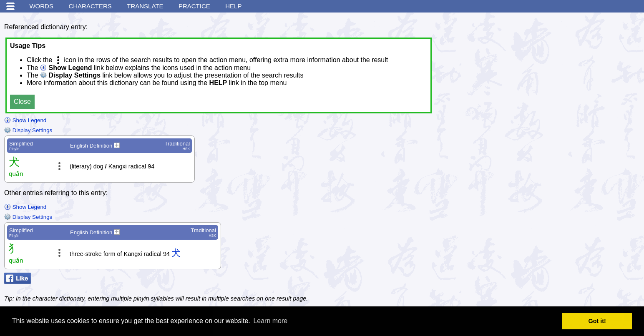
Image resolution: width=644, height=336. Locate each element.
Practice (194, 6)
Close (22, 102)
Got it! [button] (597, 321)
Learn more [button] (270, 321)
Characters (90, 6)
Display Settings (28, 130)
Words (41, 6)
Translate (145, 6)
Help (233, 6)
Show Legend (25, 120)
